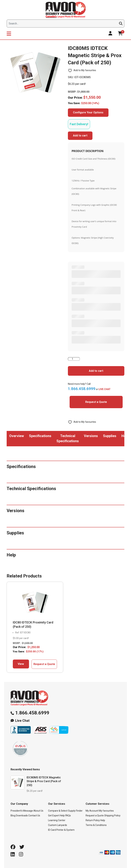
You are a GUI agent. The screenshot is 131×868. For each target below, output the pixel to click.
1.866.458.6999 (32, 713)
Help (103, 820)
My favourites (106, 811)
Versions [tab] (91, 436)
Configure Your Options (88, 112)
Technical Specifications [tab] (68, 438)
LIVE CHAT (105, 389)
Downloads (22, 816)
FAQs (68, 816)
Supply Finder (75, 811)
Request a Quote (96, 402)
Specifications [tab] (40, 436)
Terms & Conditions (96, 825)
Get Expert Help (56, 816)
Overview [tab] (17, 436)
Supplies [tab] (110, 436)
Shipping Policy (112, 816)
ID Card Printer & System (61, 830)
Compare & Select (58, 811)
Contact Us (34, 816)
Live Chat (22, 721)
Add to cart (80, 136)
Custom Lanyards (58, 825)
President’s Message (22, 811)
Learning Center (57, 820)
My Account (92, 811)
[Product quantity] (74, 359)
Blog (13, 816)
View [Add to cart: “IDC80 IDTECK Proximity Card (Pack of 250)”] (21, 664)
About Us (38, 811)
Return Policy (93, 820)
